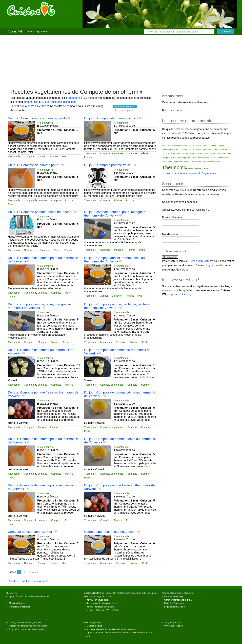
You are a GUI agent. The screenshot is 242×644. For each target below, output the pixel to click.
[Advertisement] (121, 62)
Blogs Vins (14, 629)
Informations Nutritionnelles (103, 629)
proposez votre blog (179, 294)
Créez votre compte (201, 261)
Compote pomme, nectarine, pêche (109, 532)
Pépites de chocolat (189, 158)
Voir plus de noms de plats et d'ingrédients (191, 173)
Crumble (198, 150)
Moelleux (186, 154)
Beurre (171, 146)
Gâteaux (166, 154)
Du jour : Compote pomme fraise (107, 165)
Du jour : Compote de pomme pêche (110, 118)
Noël (214, 154)
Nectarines (30, 250)
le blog (90, 610)
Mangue (118, 250)
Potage (165, 162)
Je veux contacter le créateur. (101, 607)
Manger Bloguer (94, 626)
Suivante (34, 572)
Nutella (230, 154)
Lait (171, 154)
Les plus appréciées (126, 110)
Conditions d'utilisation (20, 607)
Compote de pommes (112, 153)
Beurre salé (178, 146)
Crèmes (191, 150)
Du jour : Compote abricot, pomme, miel (36, 118)
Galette (215, 150)
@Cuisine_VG (102, 610)
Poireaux (206, 158)
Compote (29, 156)
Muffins (200, 154)
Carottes (198, 146)
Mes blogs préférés (38, 32)
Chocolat (206, 146)
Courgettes (183, 150)
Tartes (218, 162)
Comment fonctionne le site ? (178, 600)
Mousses (193, 154)
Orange (165, 158)
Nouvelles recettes (125, 106)
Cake (185, 146)
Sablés (185, 162)
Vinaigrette (206, 168)
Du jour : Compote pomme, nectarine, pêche (40, 212)
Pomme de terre (223, 158)
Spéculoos (211, 162)
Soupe (204, 162)
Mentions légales (17, 603)
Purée (177, 162)
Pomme (54, 156)
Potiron (171, 162)
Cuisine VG (15, 32)
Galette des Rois (225, 150)
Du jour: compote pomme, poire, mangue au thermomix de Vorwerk (116, 214)
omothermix (75, 98)
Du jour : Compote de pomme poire (33, 165)
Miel (64, 156)
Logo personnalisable (174, 607)
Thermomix (14, 156)
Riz (181, 162)
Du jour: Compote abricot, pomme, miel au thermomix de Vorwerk (114, 260)
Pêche (145, 153)
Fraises (118, 200)
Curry (204, 150)
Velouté (198, 168)
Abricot (42, 156)
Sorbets (198, 162)
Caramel (191, 146)
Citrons (213, 146)
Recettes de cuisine (18, 626)
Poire (11, 204)
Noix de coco (221, 154)
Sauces (191, 162)
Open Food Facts (95, 633)
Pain (170, 158)
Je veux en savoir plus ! (98, 600)
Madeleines (178, 154)
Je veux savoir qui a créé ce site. (102, 603)
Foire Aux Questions (174, 603)
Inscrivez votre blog (173, 596)
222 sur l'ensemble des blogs (57, 102)
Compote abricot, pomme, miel (30, 532)
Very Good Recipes (173, 626)
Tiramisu (191, 168)
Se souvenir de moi (176, 251)
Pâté (174, 158)
